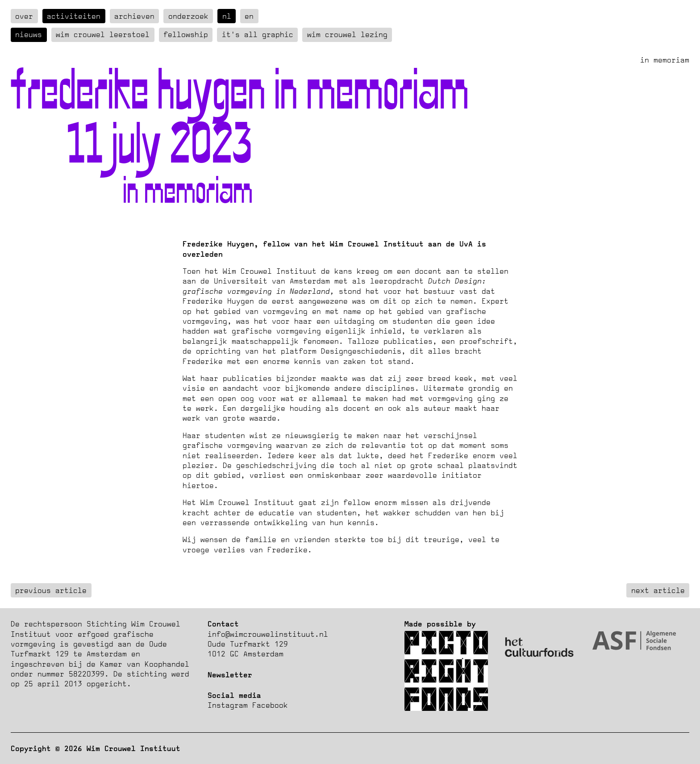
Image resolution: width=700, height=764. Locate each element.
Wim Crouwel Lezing (347, 34)
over (24, 16)
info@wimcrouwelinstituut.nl (268, 634)
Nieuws (29, 34)
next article (658, 590)
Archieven (134, 16)
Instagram (228, 705)
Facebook (270, 705)
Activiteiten (74, 16)
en (249, 16)
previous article (51, 590)
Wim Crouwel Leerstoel (103, 34)
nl (227, 16)
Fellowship (186, 34)
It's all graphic (258, 34)
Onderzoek (188, 16)
